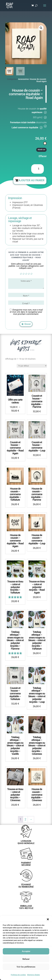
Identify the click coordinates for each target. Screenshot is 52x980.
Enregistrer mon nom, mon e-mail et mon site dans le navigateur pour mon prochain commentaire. (26, 312)
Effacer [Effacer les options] (43, 156)
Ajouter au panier (31, 180)
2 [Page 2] (25, 819)
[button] (48, 919)
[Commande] (32, 366)
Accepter (26, 951)
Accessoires (24, 79)
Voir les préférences (26, 967)
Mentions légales (33, 975)
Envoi (28, 324)
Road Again (42, 81)
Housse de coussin (38, 79)
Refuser (26, 959)
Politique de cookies (18, 975)
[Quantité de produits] (37, 169)
